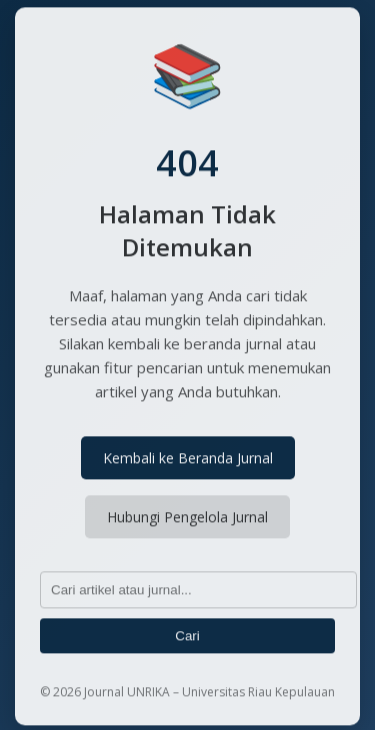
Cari (187, 637)
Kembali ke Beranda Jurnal (188, 459)
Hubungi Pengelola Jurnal (187, 518)
